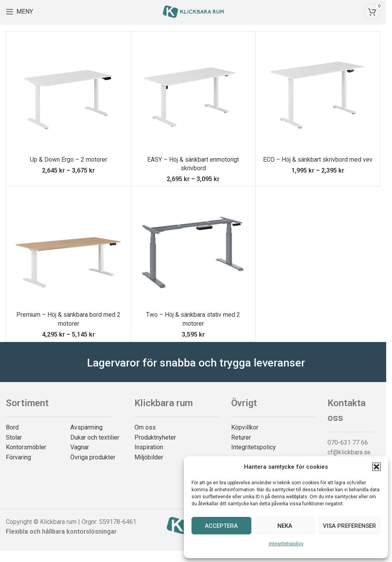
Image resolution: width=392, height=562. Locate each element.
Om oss (145, 427)
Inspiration (149, 447)
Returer (241, 437)
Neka (285, 526)
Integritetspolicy (286, 544)
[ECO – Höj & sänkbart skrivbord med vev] (318, 94)
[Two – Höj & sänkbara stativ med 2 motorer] (193, 249)
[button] (376, 467)
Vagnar (80, 447)
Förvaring (18, 457)
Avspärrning (86, 427)
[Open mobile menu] (19, 12)
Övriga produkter (93, 457)
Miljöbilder (149, 457)
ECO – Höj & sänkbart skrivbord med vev (318, 160)
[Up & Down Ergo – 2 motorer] (68, 94)
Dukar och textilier (95, 437)
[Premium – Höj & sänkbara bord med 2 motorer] (68, 249)
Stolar (14, 437)
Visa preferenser (349, 526)
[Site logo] (193, 11)
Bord (12, 427)
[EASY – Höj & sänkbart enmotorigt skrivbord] (193, 94)
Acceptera (221, 526)
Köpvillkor (245, 427)
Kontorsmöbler (26, 447)
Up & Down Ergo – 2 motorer (69, 160)
